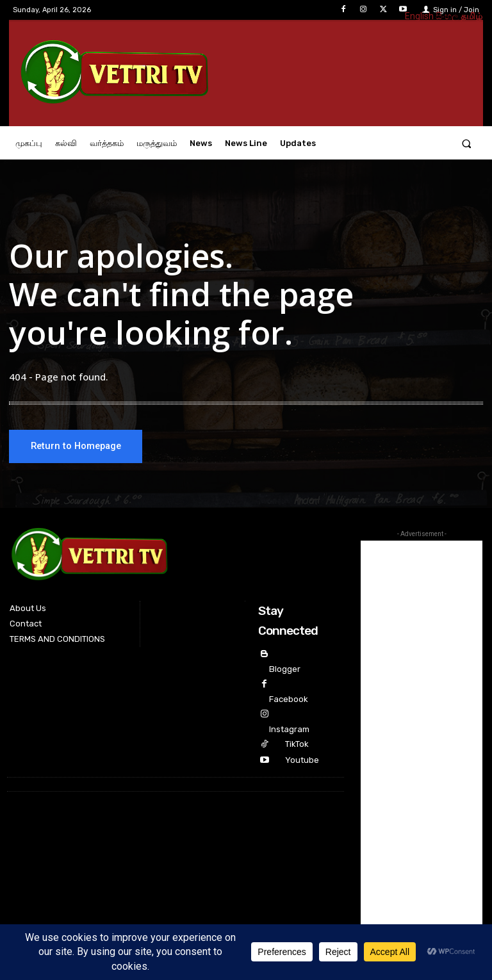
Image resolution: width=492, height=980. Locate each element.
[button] (467, 143)
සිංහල (447, 16)
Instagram (289, 729)
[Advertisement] (422, 733)
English (419, 16)
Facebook (289, 699)
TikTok (297, 744)
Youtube (302, 760)
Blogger (284, 669)
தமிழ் (471, 16)
